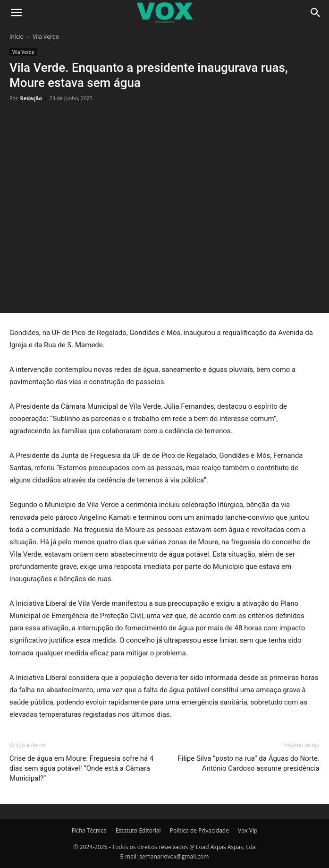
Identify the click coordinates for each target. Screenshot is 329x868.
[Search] (316, 13)
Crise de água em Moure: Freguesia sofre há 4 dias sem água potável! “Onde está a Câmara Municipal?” (81, 768)
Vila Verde (46, 37)
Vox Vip (248, 830)
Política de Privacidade (199, 830)
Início (17, 37)
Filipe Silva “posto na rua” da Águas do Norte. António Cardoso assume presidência (249, 763)
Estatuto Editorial (138, 830)
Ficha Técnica (89, 830)
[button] (16, 13)
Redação (31, 98)
